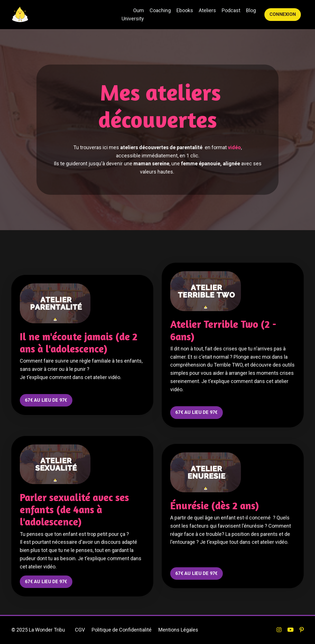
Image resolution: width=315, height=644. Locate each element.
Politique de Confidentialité (122, 630)
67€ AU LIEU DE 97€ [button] (46, 400)
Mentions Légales (178, 630)
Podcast (231, 10)
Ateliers (207, 10)
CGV (80, 630)
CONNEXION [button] (283, 14)
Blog (251, 10)
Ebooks (185, 10)
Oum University (133, 14)
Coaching (160, 10)
